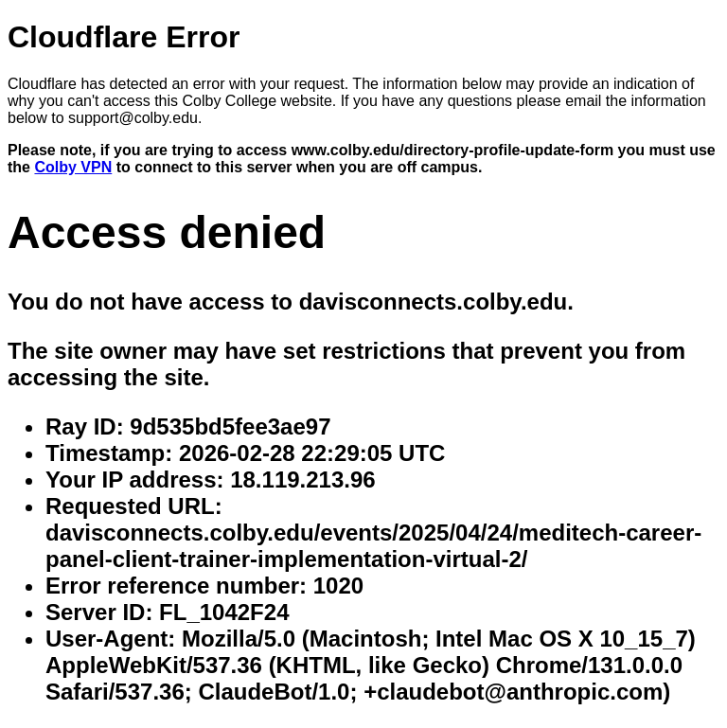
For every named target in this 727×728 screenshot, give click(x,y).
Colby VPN (73, 167)
